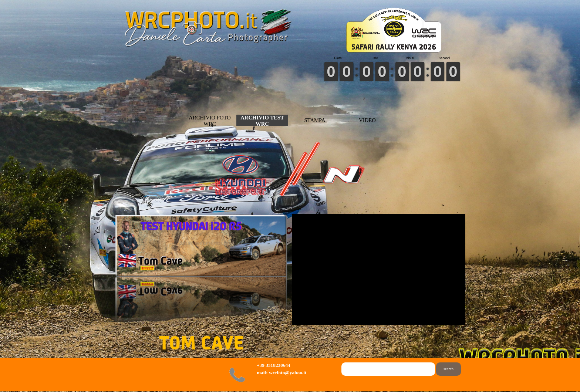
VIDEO (367, 120)
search (449, 369)
